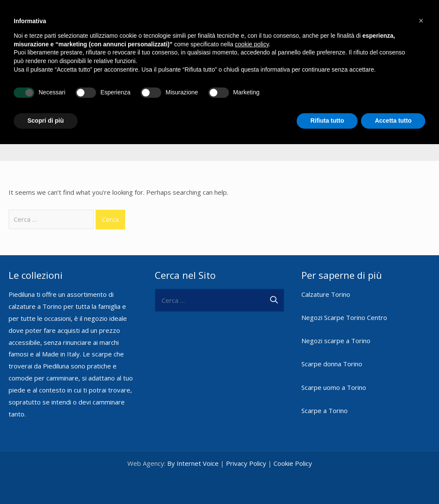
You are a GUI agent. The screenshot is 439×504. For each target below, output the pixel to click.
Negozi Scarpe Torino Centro (344, 316)
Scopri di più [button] (46, 121)
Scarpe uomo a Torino (334, 386)
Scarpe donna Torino (332, 362)
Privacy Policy (246, 462)
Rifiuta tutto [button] (327, 121)
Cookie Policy (293, 462)
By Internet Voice (193, 462)
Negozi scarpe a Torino (336, 339)
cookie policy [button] (252, 44)
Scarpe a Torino (325, 409)
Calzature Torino (326, 293)
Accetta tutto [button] (393, 121)
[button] (421, 21)
